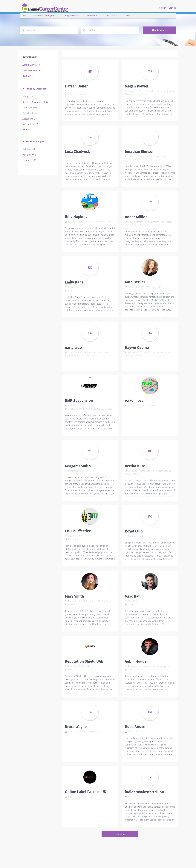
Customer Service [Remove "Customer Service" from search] (31, 70)
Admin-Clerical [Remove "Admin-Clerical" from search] (30, 65)
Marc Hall (133, 596)
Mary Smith (74, 596)
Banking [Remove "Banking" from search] (27, 76)
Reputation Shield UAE (84, 661)
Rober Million (136, 217)
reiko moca (134, 401)
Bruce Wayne (76, 727)
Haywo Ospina (137, 348)
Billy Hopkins (76, 217)
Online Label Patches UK (86, 792)
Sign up (173, 8)
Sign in (163, 8)
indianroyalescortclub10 (145, 792)
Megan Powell (136, 86)
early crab (73, 348)
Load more (120, 834)
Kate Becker (135, 282)
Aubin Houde (136, 661)
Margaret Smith (78, 466)
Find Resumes (159, 30)
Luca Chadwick (77, 152)
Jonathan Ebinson (140, 152)
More (25, 130)
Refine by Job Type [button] (35, 141)
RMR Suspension (79, 401)
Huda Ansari (135, 727)
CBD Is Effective (78, 531)
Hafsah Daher (76, 86)
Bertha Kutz (135, 466)
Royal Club (134, 531)
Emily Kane (74, 282)
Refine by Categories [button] (36, 89)
